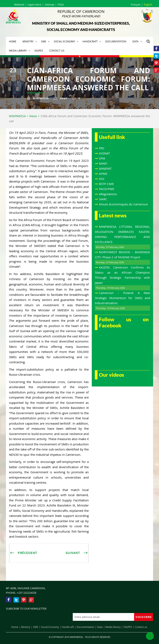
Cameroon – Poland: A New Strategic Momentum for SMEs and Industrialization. (122, 298)
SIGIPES (39, 51)
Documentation (116, 41)
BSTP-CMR (106, 184)
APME (103, 174)
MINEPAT (105, 168)
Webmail (19, 4)
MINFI (103, 163)
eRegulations (108, 194)
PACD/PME (107, 189)
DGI (102, 179)
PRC (102, 148)
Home (13, 41)
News (64, 98)
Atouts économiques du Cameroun (123, 204)
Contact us (57, 51)
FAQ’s (61, 4)
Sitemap (49, 4)
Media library (18, 51)
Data (135, 41)
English (148, 4)
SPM (102, 158)
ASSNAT (104, 153)
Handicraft (90, 41)
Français (136, 4)
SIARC (103, 199)
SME (44, 41)
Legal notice (34, 4)
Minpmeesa (41, 98)
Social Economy (64, 41)
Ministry (28, 41)
